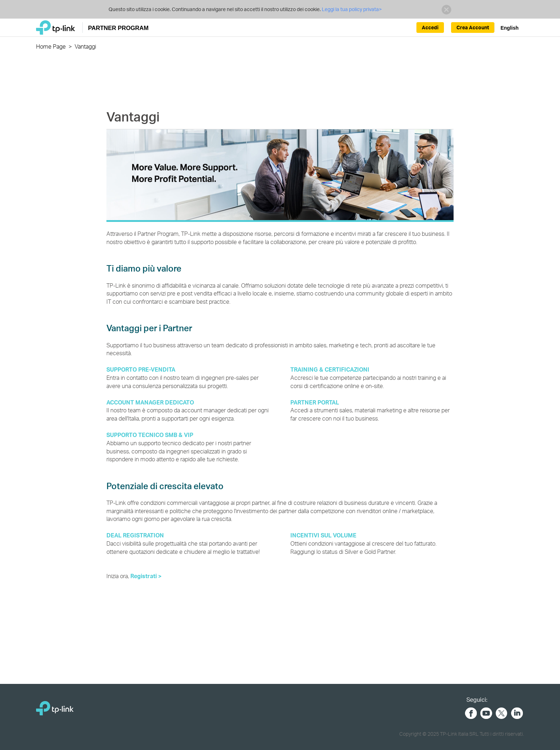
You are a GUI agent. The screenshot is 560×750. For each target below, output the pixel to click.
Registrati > (146, 576)
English (509, 28)
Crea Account (473, 27)
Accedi (430, 27)
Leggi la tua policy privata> (352, 9)
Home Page (51, 46)
